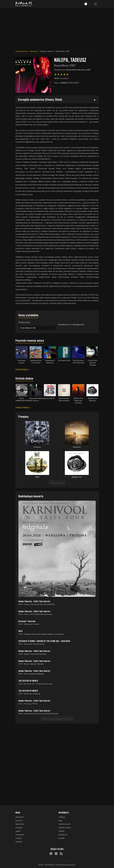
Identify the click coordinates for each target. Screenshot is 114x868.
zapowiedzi (20, 824)
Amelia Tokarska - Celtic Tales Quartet (34, 601)
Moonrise (77, 447)
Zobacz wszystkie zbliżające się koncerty (57, 719)
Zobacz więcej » (23, 408)
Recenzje (34, 51)
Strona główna (21, 51)
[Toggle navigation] (95, 4)
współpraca (63, 835)
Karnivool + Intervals (27, 621)
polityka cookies (65, 828)
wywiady (19, 842)
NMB (37, 477)
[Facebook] (51, 854)
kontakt (61, 838)
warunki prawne (65, 824)
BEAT (21, 631)
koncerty (19, 821)
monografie (20, 835)
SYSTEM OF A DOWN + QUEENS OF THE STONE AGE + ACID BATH (44, 641)
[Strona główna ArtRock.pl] (24, 4)
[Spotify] (56, 854)
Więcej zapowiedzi (57, 483)
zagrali (18, 831)
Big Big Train (77, 477)
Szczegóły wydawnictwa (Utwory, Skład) (40, 99)
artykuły (19, 838)
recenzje (19, 828)
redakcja (62, 817)
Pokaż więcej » (22, 370)
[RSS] (61, 854)
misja (60, 821)
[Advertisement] (57, 27)
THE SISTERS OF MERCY (28, 681)
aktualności (20, 817)
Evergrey (37, 447)
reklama (61, 831)
